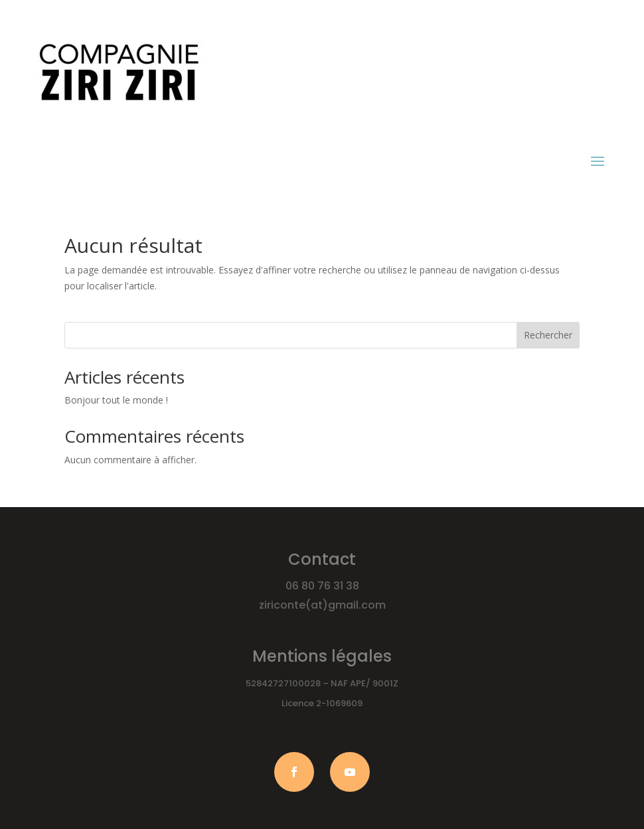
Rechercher (548, 335)
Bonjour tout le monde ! (116, 400)
